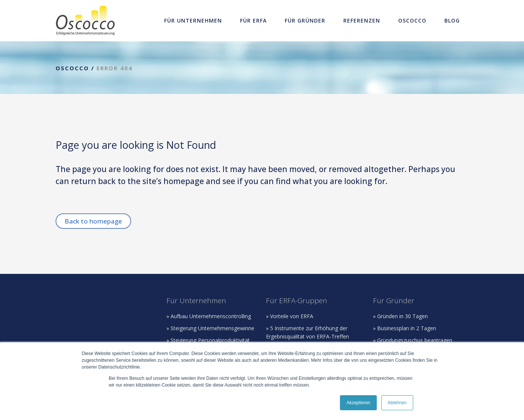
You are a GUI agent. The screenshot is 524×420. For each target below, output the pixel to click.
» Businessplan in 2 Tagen (405, 328)
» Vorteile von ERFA (290, 316)
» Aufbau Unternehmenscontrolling (209, 316)
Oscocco (72, 68)
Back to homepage (93, 221)
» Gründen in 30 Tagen (400, 316)
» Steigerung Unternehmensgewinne (210, 328)
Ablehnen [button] (397, 403)
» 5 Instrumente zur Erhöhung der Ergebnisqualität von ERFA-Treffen (307, 332)
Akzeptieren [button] (358, 403)
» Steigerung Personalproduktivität (208, 340)
